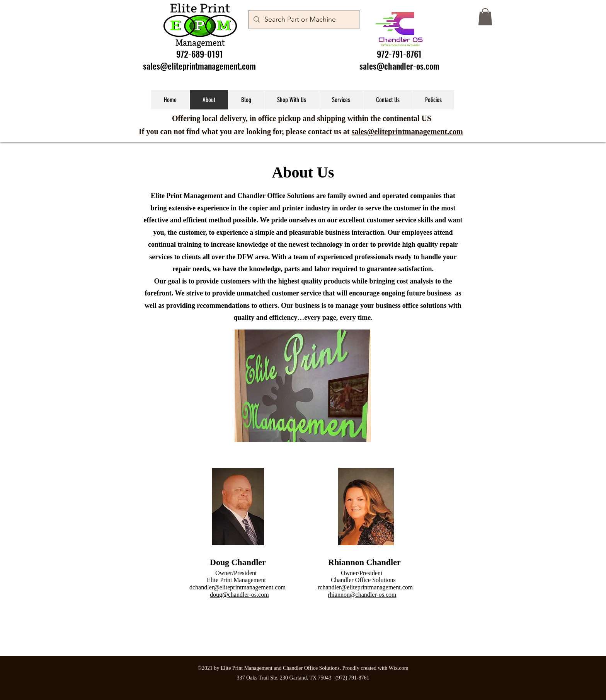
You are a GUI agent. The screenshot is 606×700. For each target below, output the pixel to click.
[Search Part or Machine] (304, 20)
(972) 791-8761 (352, 678)
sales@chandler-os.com (399, 66)
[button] (485, 17)
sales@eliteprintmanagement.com (199, 66)
